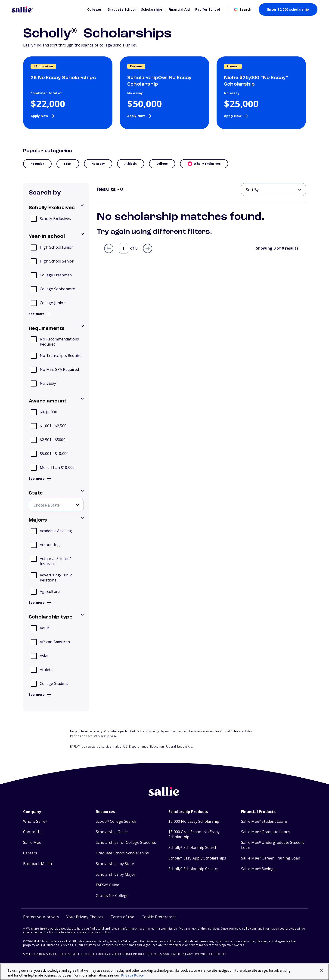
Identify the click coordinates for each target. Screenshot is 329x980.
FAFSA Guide (107, 885)
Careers (30, 853)
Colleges (95, 9)
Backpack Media (37, 864)
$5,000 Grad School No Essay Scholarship (194, 834)
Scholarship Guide (112, 832)
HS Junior (37, 164)
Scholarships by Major (116, 874)
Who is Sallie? (35, 821)
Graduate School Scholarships (122, 853)
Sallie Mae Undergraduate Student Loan (273, 845)
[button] (159, 917)
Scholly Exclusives (204, 164)
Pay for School (208, 9)
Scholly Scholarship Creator (194, 869)
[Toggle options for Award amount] (56, 401)
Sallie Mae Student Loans (264, 821)
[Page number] (124, 248)
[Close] (322, 971)
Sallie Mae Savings (258, 869)
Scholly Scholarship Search (193, 848)
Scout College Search (116, 821)
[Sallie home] (164, 795)
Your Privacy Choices (85, 917)
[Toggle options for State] (56, 493)
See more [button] (40, 314)
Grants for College (112, 896)
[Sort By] (273, 190)
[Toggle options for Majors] (56, 520)
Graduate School (121, 9)
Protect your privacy (41, 917)
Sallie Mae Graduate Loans (266, 832)
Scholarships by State (115, 864)
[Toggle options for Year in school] (56, 237)
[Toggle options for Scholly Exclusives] (56, 208)
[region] (164, 972)
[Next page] (148, 248)
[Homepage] (47, 9)
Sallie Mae (32, 842)
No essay (98, 164)
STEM (68, 164)
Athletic (131, 164)
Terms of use (122, 917)
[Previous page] (109, 248)
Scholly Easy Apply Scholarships (197, 858)
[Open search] (243, 9)
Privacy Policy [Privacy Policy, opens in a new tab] (133, 975)
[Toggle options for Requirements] (56, 329)
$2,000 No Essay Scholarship (194, 821)
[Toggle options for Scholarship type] (56, 617)
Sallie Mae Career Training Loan (271, 858)
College (162, 164)
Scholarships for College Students (126, 842)
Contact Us (33, 832)
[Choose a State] (56, 505)
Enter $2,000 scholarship (288, 9)
